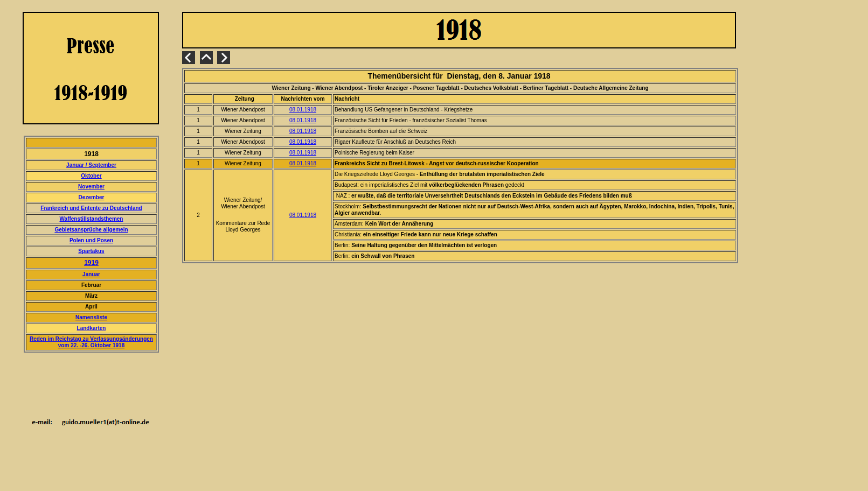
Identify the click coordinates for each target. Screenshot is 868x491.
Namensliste (91, 317)
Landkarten (92, 328)
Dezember (92, 197)
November (91, 187)
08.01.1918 (303, 110)
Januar (91, 274)
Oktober (91, 176)
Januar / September (91, 165)
